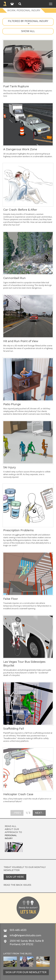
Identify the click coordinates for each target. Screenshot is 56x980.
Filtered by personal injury (28, 21)
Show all (28, 31)
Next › (39, 813)
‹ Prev (17, 813)
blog (28, 954)
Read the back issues (17, 885)
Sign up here (15, 877)
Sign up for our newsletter (26, 972)
